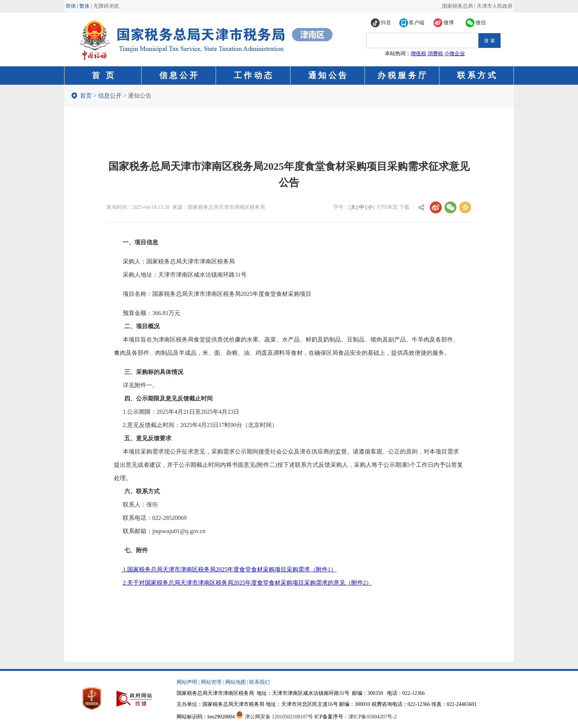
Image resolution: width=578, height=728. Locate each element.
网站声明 (187, 682)
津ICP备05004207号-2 (372, 717)
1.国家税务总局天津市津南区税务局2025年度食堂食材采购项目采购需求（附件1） (229, 569)
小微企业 (455, 54)
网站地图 (236, 682)
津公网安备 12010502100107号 (279, 717)
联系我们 (260, 682)
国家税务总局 (457, 6)
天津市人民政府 (495, 6)
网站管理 (211, 682)
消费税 (435, 54)
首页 (86, 96)
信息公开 (110, 96)
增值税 (418, 54)
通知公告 (140, 96)
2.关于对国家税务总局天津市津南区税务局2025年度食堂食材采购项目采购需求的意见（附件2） (247, 583)
